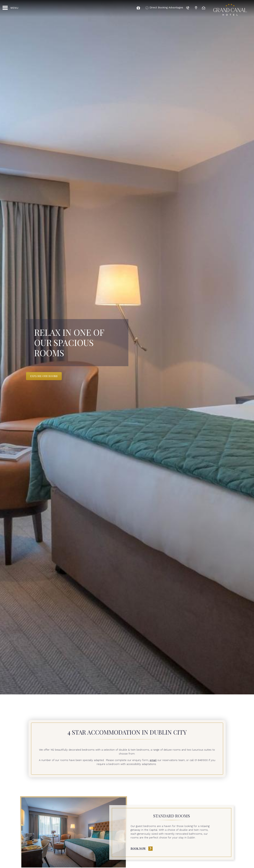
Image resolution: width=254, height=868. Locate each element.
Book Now (138, 848)
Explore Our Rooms (44, 376)
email (153, 760)
